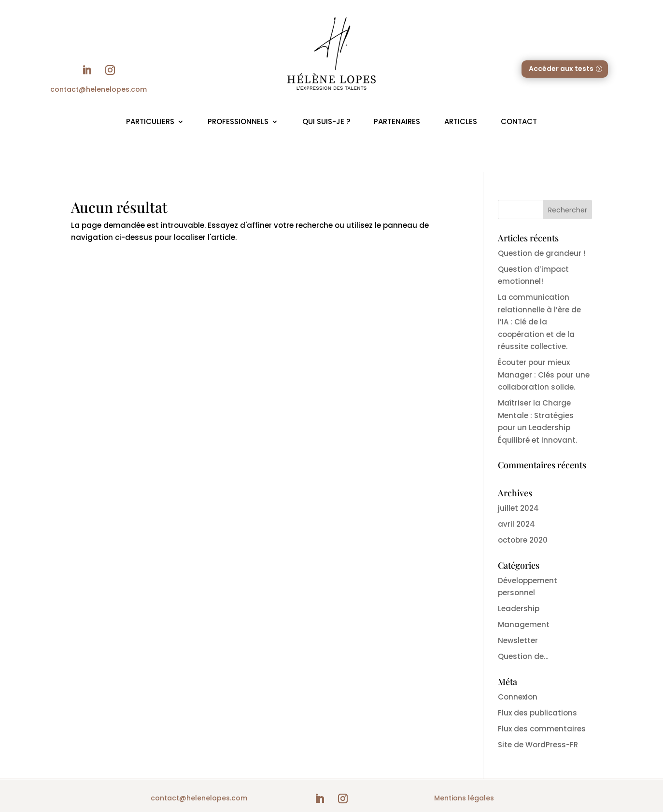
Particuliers (150, 121)
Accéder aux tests (561, 69)
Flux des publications (537, 713)
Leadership (519, 609)
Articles (461, 121)
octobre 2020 (523, 540)
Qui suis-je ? (326, 121)
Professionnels (238, 121)
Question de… (523, 656)
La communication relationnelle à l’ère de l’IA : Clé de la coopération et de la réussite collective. (539, 322)
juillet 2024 (518, 508)
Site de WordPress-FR (538, 745)
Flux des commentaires (542, 729)
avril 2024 (516, 524)
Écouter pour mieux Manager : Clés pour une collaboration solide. (544, 375)
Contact (519, 121)
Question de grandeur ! (542, 253)
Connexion (518, 697)
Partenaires (397, 121)
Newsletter (518, 640)
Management (524, 624)
